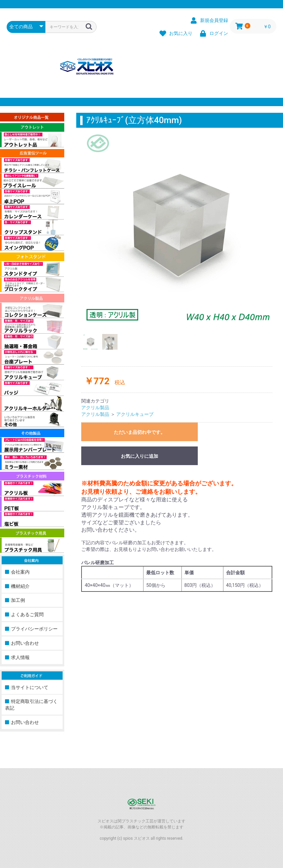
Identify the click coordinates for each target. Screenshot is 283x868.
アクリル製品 (95, 408)
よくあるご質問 (27, 614)
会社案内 (20, 572)
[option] (180, 227)
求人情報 (20, 657)
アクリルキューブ (135, 414)
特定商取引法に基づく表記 (31, 705)
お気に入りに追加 (140, 456)
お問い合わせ (25, 643)
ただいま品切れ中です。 (140, 432)
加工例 (18, 600)
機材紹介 (20, 586)
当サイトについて (30, 687)
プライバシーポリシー (34, 629)
